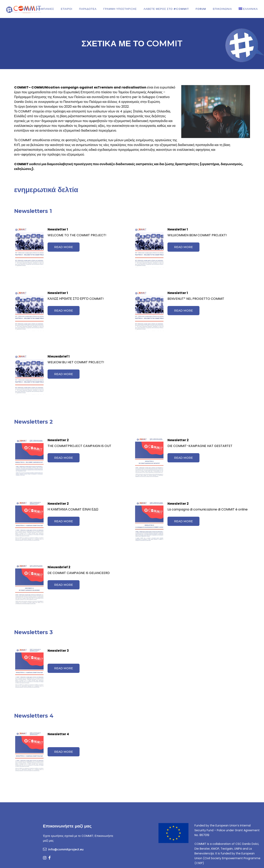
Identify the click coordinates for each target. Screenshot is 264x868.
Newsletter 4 (58, 734)
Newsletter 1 (58, 229)
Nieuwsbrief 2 (59, 567)
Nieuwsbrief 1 (59, 356)
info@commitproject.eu (66, 849)
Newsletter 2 (58, 440)
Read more (64, 247)
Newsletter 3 (58, 651)
